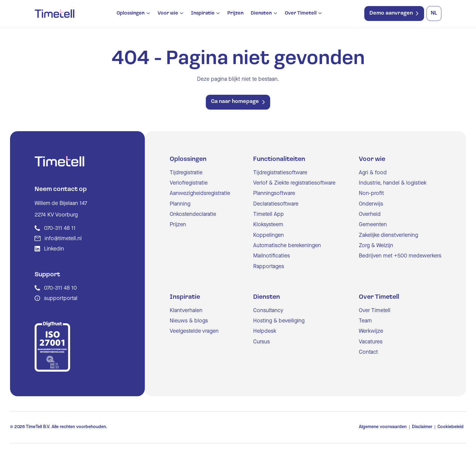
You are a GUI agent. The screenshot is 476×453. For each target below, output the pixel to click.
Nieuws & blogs (189, 321)
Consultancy (268, 311)
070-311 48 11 (60, 228)
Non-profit (371, 193)
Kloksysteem (268, 225)
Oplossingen (131, 13)
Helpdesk (265, 331)
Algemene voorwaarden (383, 427)
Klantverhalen (186, 311)
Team (365, 321)
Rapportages (269, 267)
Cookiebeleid (450, 427)
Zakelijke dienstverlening (388, 235)
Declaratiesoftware (276, 204)
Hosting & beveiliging (279, 321)
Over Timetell (301, 13)
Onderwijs (371, 204)
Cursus (262, 342)
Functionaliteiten (279, 159)
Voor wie (168, 13)
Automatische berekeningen (287, 246)
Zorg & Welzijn (376, 246)
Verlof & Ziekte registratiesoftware (294, 183)
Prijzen (235, 13)
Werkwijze (371, 331)
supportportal (61, 298)
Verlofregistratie (189, 183)
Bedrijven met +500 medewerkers (400, 256)
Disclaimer (422, 427)
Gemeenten (373, 225)
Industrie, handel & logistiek (393, 183)
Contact (368, 352)
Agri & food (373, 173)
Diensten (261, 13)
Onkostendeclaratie (193, 214)
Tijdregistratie (186, 173)
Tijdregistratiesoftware (280, 173)
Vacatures (371, 342)
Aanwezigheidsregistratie (200, 193)
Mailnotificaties (272, 256)
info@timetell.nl (63, 239)
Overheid (370, 214)
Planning (180, 204)
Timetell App (269, 214)
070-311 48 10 (60, 288)
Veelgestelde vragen (194, 331)
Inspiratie (203, 13)
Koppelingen (269, 235)
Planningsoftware (274, 193)
